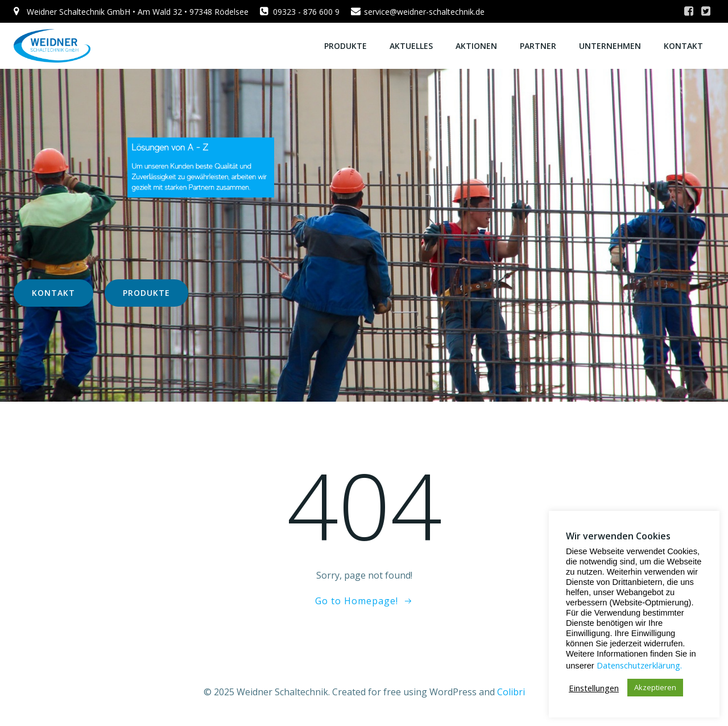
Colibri (511, 692)
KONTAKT (683, 46)
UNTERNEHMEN (610, 46)
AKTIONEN (476, 46)
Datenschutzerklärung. (639, 665)
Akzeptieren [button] (655, 687)
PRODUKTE (346, 46)
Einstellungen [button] (594, 688)
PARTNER (538, 46)
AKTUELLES (411, 46)
